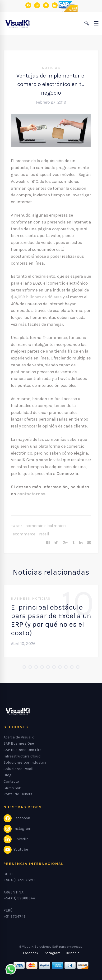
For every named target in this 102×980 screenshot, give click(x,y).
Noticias (51, 68)
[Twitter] (56, 543)
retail (44, 534)
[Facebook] (48, 543)
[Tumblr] (73, 543)
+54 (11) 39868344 (19, 898)
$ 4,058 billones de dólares (36, 297)
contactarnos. (32, 494)
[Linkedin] (81, 543)
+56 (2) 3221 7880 (19, 880)
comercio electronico (46, 526)
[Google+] (65, 543)
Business (21, 599)
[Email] (89, 543)
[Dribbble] (72, 953)
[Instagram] (52, 953)
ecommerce (24, 534)
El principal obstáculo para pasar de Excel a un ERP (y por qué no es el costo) (51, 620)
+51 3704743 (15, 916)
